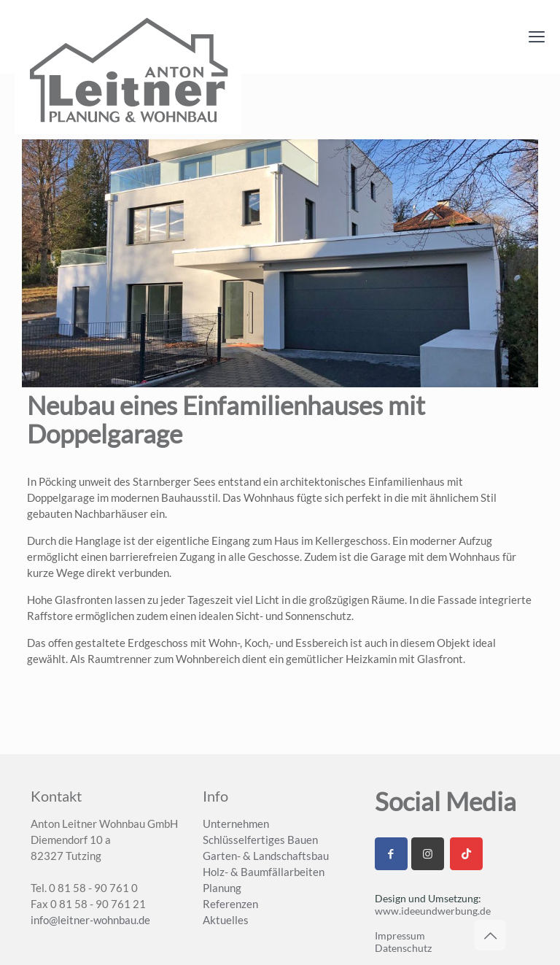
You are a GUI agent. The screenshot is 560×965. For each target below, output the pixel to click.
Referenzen (230, 904)
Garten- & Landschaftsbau (266, 856)
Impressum (400, 935)
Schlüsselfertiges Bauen (260, 840)
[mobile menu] (537, 36)
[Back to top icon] (490, 935)
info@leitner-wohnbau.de (90, 920)
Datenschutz (403, 948)
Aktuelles (226, 920)
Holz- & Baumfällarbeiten (264, 872)
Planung (222, 888)
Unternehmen (236, 823)
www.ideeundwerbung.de (433, 911)
